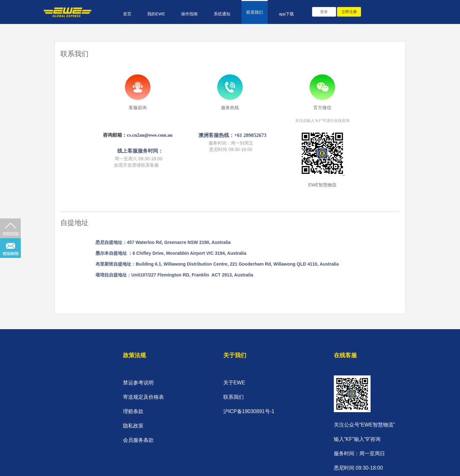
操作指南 (189, 14)
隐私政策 (133, 426)
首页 (127, 14)
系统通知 (222, 14)
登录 (324, 12)
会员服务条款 (138, 440)
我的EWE (156, 14)
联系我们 (255, 12)
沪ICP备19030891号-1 (249, 411)
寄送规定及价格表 (143, 397)
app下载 (287, 14)
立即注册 (349, 12)
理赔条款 (133, 411)
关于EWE (234, 383)
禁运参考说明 (138, 383)
